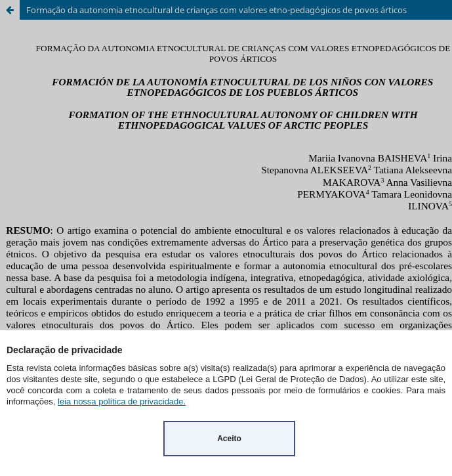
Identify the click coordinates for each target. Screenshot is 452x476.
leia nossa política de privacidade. (122, 401)
